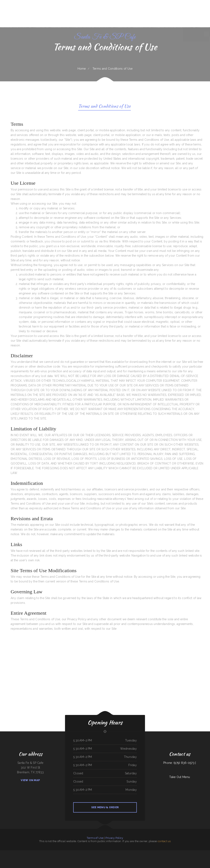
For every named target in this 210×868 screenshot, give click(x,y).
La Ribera (150, 857)
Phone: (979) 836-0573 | (180, 763)
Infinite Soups (146, 857)
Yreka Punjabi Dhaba (146, 853)
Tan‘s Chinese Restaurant (95, 857)
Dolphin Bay (10, 853)
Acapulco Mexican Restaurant (75, 853)
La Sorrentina (160, 853)
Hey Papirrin (135, 853)
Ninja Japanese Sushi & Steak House (202, 853)
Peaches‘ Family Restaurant (94, 853)
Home (82, 69)
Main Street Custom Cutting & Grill (120, 857)
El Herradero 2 (68, 857)
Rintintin (42, 857)
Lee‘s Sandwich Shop (106, 857)
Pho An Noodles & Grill (138, 857)
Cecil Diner (133, 857)
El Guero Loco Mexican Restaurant (154, 853)
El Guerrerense (114, 853)
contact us (164, 841)
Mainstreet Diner (61, 853)
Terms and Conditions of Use (104, 107)
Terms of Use (95, 838)
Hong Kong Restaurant (55, 853)
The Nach (142, 857)
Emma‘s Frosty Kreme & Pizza (170, 853)
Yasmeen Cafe (195, 853)
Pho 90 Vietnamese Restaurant (67, 853)
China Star (22, 853)
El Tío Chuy (50, 853)
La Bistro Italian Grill (130, 853)
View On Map (30, 780)
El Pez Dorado (46, 853)
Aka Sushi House (167, 857)
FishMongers (208, 853)
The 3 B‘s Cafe (164, 853)
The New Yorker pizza (189, 853)
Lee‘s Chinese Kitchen (78, 857)
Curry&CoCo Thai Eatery (128, 857)
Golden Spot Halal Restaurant (102, 853)
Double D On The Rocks (53, 857)
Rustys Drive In (59, 857)
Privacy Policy (114, 838)
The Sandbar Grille (41, 853)
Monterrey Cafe (124, 853)
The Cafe (19, 853)
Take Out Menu (180, 777)
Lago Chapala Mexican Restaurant (182, 853)
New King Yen (88, 853)
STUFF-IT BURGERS (161, 857)
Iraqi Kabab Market (15, 853)
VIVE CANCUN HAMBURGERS (27, 853)
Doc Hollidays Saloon (140, 853)
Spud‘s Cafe (82, 857)
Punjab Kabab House (112, 857)
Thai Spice (176, 853)
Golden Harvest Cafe (109, 853)
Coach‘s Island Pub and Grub (155, 857)
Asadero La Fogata (119, 853)
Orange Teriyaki (64, 857)
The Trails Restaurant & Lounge (4, 853)
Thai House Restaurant (82, 853)
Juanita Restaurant (101, 857)
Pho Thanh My (73, 857)
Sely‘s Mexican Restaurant (35, 853)
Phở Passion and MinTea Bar (88, 857)
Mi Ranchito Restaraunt (47, 857)
